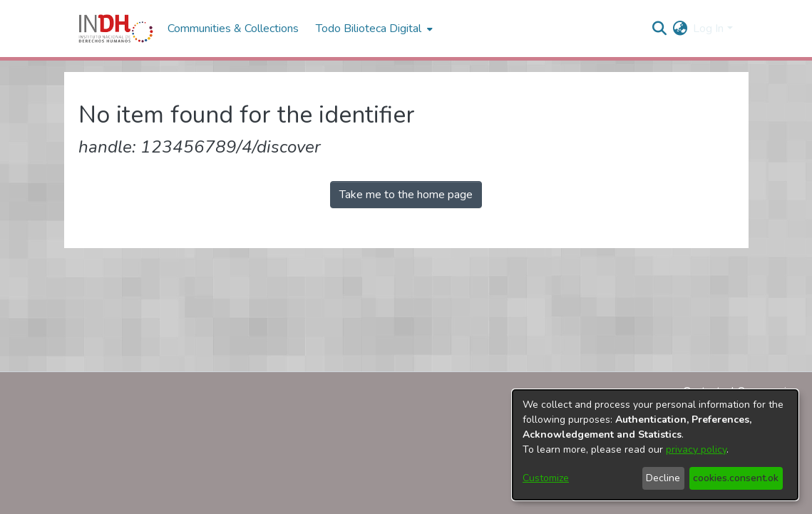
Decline (663, 478)
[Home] (116, 29)
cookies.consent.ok (736, 478)
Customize (546, 478)
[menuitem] (680, 29)
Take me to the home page (406, 195)
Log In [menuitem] (708, 29)
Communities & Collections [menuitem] (233, 29)
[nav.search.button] (659, 29)
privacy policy (696, 449)
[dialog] (655, 445)
